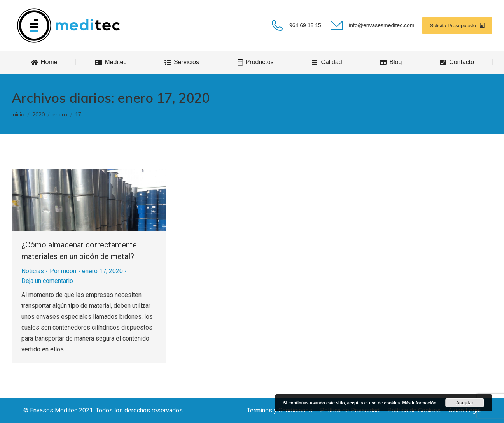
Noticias (33, 271)
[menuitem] (44, 62)
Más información (419, 403)
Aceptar (465, 403)
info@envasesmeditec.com (372, 25)
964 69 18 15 (295, 25)
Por (63, 271)
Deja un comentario (47, 281)
